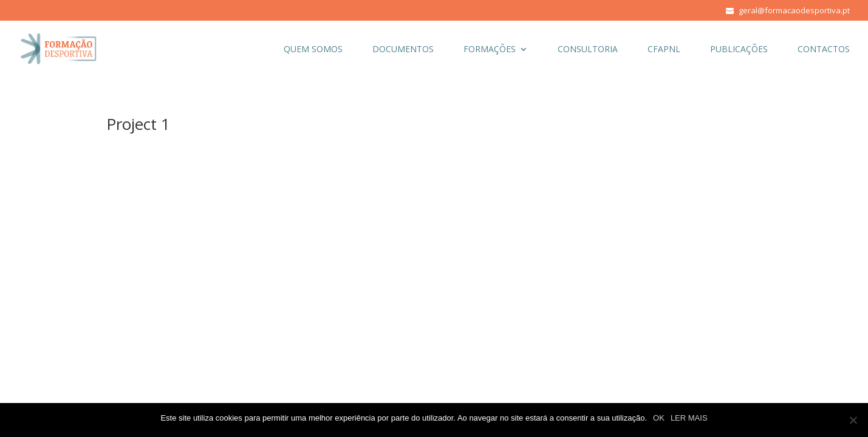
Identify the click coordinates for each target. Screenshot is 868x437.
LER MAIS (689, 418)
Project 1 (138, 124)
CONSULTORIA (588, 50)
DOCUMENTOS (403, 50)
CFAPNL (664, 50)
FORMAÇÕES (490, 50)
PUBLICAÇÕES (739, 50)
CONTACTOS (824, 50)
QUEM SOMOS (313, 50)
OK (659, 418)
